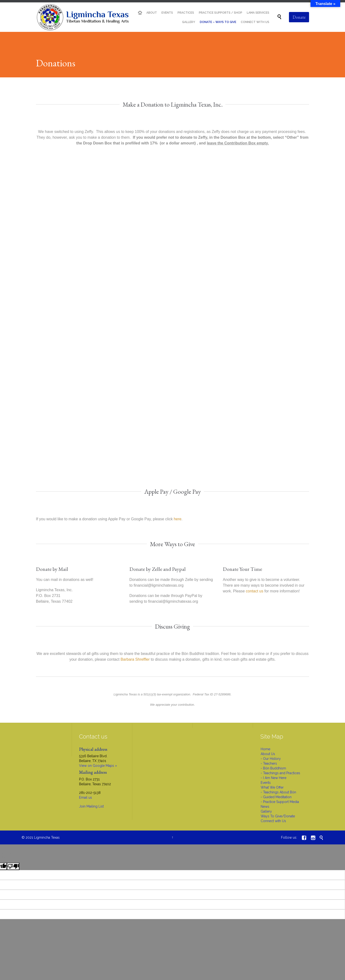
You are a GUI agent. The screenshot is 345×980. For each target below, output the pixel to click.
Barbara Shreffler (135, 659)
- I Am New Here (273, 778)
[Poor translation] (13, 866)
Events (266, 783)
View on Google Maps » (98, 766)
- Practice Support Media (280, 802)
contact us (255, 591)
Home (265, 749)
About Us (268, 754)
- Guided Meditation (276, 797)
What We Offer (272, 787)
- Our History (271, 759)
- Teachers (269, 763)
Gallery (266, 811)
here (178, 519)
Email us (86, 797)
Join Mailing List (91, 806)
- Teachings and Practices (280, 773)
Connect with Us (273, 821)
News (265, 807)
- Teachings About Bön (278, 792)
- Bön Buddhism (273, 768)
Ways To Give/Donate (278, 816)
